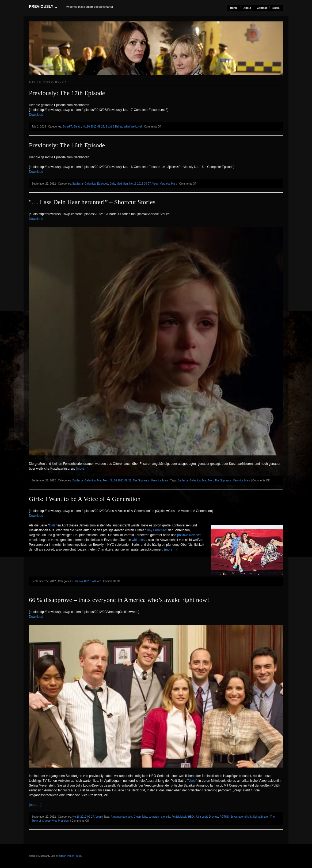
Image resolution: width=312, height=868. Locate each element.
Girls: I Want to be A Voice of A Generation (85, 499)
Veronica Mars (169, 184)
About (247, 8)
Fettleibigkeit (179, 817)
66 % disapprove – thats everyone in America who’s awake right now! (119, 600)
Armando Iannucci (122, 817)
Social (276, 8)
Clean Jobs (140, 817)
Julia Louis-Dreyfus (207, 817)
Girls (113, 184)
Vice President (61, 821)
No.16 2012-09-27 (94, 127)
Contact (262, 8)
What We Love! (133, 127)
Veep (155, 184)
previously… (43, 6)
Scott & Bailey (114, 127)
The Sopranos (141, 480)
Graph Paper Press (70, 856)
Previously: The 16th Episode (67, 145)
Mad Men (122, 184)
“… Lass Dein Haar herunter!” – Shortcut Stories (92, 202)
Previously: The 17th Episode (67, 93)
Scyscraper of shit (241, 817)
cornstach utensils (159, 817)
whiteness (139, 540)
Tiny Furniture (156, 530)
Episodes (103, 184)
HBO (191, 817)
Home (234, 8)
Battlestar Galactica (84, 184)
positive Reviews (189, 535)
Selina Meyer (261, 817)
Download (36, 115)
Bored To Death (72, 127)
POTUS (224, 817)
